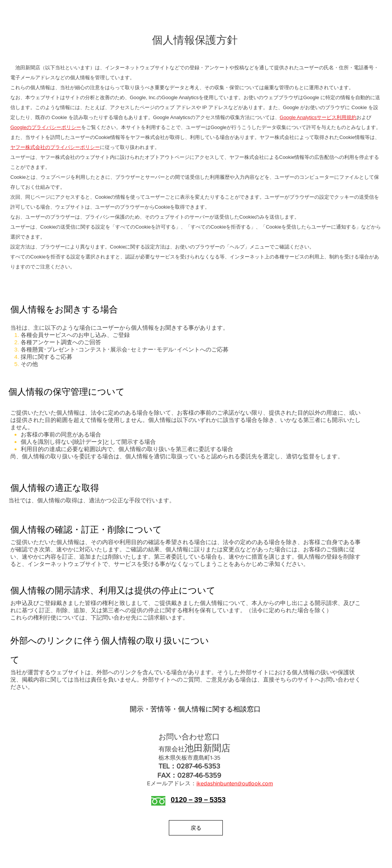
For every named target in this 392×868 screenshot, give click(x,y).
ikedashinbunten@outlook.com (235, 783)
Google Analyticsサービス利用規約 (318, 117)
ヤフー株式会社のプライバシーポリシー (55, 147)
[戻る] (196, 828)
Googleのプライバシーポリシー (46, 127)
